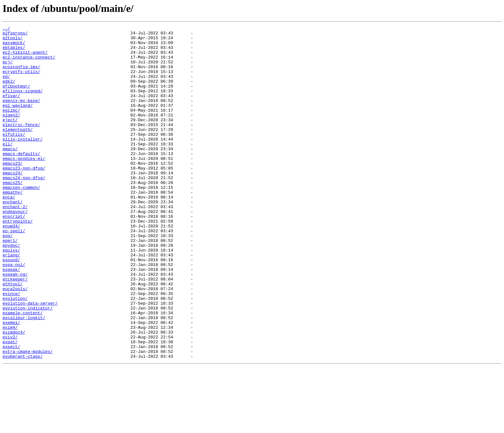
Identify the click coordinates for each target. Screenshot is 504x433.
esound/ (11, 307)
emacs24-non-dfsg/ (24, 208)
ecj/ (8, 69)
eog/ (8, 278)
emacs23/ (13, 191)
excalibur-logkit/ (24, 376)
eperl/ (10, 284)
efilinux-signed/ (23, 104)
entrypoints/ (18, 261)
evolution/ (15, 353)
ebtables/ (14, 52)
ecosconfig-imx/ (21, 75)
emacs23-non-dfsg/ (24, 197)
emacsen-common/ (21, 220)
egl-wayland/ (18, 122)
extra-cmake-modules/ (28, 417)
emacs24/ (13, 203)
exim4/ (10, 388)
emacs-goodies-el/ (24, 185)
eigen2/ (11, 133)
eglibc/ (11, 127)
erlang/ (11, 301)
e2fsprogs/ (15, 35)
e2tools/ (13, 41)
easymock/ (14, 46)
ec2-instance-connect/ (29, 64)
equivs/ (11, 295)
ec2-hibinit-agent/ (25, 58)
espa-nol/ (14, 313)
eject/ (10, 139)
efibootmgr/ (16, 98)
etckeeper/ (15, 330)
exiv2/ (10, 400)
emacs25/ (13, 214)
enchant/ (13, 237)
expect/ (11, 411)
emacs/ (10, 174)
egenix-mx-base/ (21, 116)
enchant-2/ (15, 243)
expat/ (10, 405)
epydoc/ (11, 290)
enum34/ (11, 266)
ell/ (8, 168)
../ (6, 29)
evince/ (11, 347)
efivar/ (11, 110)
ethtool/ (13, 336)
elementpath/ (18, 151)
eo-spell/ (14, 272)
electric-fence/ (21, 145)
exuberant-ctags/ (23, 423)
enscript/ (14, 255)
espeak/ (11, 318)
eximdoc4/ (14, 394)
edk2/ (9, 93)
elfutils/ (14, 156)
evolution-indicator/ (28, 365)
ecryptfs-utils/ (21, 81)
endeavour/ (15, 249)
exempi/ (11, 382)
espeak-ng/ (15, 324)
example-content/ (23, 371)
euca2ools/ (15, 342)
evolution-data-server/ (30, 359)
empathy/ (13, 226)
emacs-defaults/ (21, 180)
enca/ (9, 232)
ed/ (6, 87)
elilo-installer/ (23, 162)
